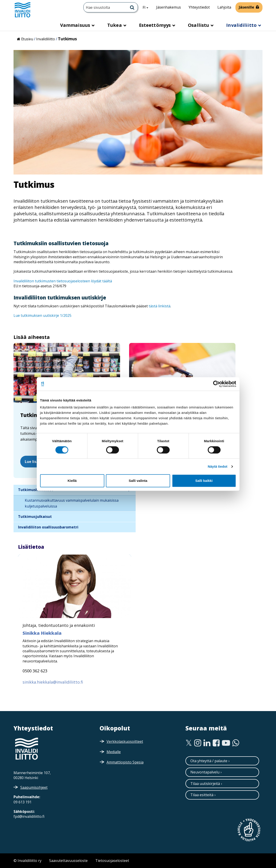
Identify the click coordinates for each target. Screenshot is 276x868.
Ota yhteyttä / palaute (209, 761)
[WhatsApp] (236, 743)
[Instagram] (198, 743)
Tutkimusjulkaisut (35, 517)
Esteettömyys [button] (155, 25)
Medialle (114, 752)
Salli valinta (138, 481)
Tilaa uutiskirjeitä (205, 784)
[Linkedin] (207, 743)
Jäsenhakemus (169, 7)
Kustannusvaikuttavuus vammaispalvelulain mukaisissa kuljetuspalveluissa (72, 503)
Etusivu (27, 39)
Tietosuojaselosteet (112, 861)
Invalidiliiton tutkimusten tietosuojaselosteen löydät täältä (63, 281)
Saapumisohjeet (34, 787)
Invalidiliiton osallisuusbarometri (48, 527)
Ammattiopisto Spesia (125, 762)
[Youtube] (226, 743)
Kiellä (72, 481)
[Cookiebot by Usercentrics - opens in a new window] (216, 384)
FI (147, 7)
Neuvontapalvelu (205, 772)
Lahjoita (224, 7)
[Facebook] (216, 743)
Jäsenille (246, 7)
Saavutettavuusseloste (68, 861)
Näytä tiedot (218, 466)
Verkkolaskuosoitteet (125, 741)
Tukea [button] (115, 25)
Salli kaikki (204, 481)
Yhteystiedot (199, 7)
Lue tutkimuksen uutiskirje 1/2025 (42, 315)
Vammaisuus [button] (76, 25)
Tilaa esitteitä (202, 795)
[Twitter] (189, 743)
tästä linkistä (160, 306)
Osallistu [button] (199, 25)
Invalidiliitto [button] (242, 25)
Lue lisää (33, 462)
